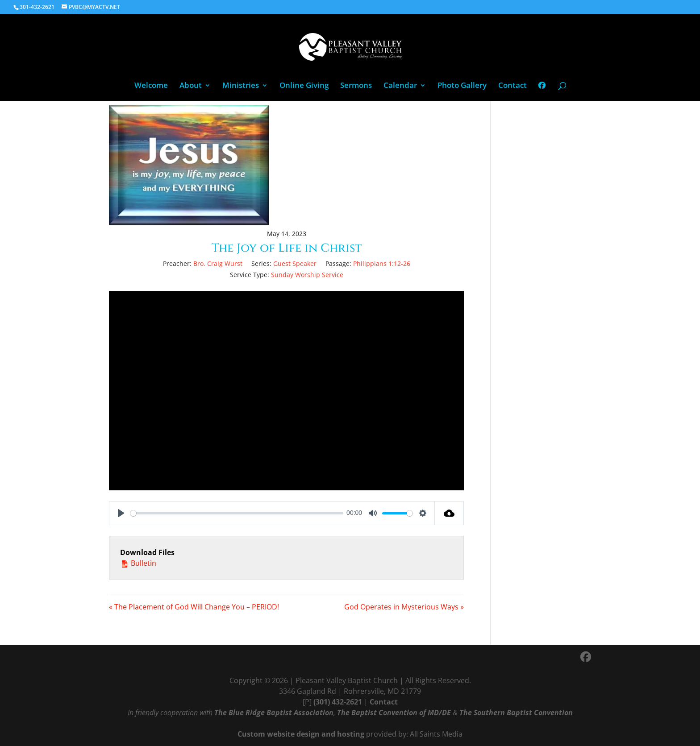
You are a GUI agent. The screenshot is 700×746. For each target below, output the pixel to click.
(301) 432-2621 (338, 702)
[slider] (237, 513)
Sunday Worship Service (307, 275)
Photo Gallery (462, 86)
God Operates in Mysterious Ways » (404, 607)
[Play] (121, 513)
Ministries (241, 86)
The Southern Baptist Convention (516, 713)
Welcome (151, 86)
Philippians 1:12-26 (382, 263)
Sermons (356, 86)
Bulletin (138, 563)
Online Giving (304, 86)
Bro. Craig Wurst (218, 263)
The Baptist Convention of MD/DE (394, 713)
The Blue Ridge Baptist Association (274, 713)
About (191, 86)
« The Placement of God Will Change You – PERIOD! (194, 607)
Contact (512, 86)
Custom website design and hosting (301, 734)
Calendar (400, 86)
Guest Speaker (295, 263)
